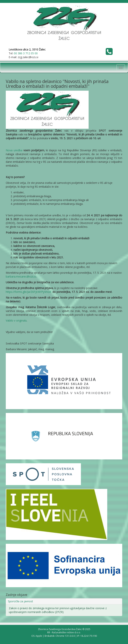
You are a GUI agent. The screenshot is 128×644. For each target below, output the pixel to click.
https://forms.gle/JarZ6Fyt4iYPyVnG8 (28, 292)
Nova (10, 150)
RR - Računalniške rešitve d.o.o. (64, 632)
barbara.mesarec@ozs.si (21, 276)
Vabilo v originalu (16, 320)
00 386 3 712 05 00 (26, 53)
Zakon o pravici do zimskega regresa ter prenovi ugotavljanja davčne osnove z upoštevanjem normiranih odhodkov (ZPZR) (58, 610)
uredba (18, 150)
